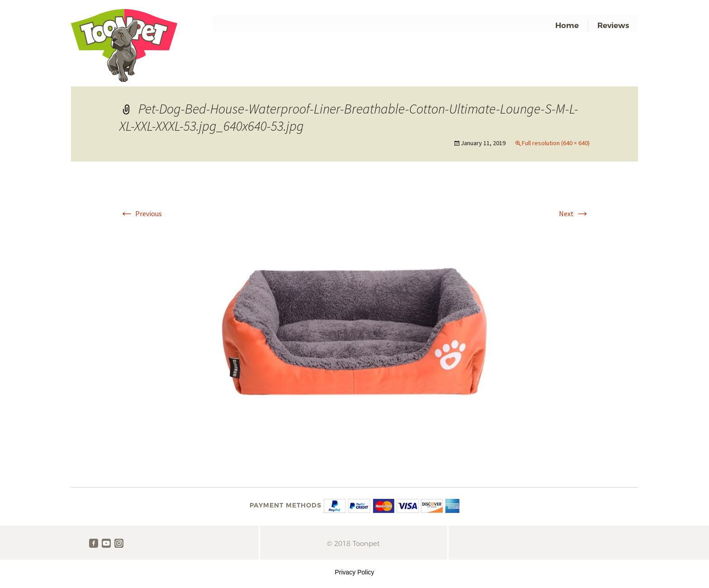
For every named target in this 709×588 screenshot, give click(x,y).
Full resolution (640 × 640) (556, 143)
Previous (141, 213)
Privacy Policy (354, 572)
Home (567, 25)
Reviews (613, 25)
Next (574, 213)
